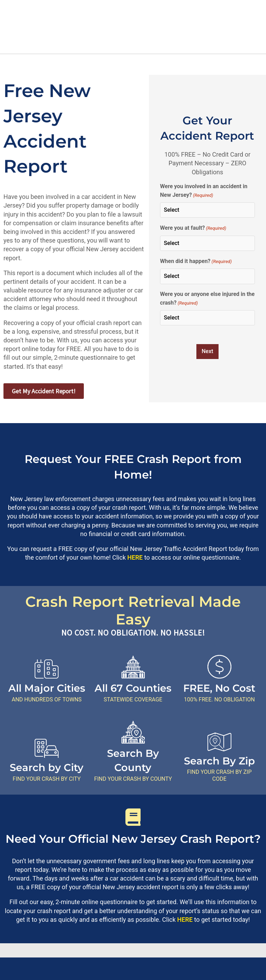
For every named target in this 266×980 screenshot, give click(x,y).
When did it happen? (196, 261)
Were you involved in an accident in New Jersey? (204, 191)
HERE (135, 557)
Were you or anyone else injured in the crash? (207, 299)
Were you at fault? (193, 228)
